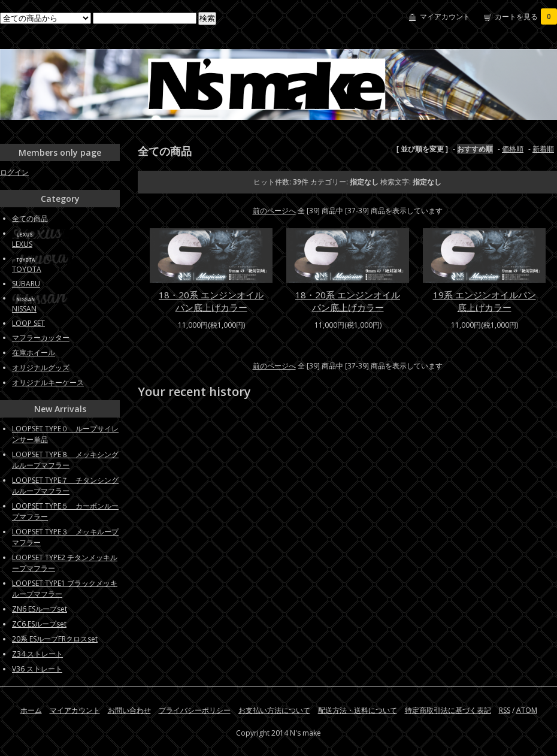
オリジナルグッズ (41, 368)
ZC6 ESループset (39, 624)
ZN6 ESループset (40, 609)
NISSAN (24, 309)
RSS (505, 710)
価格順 (513, 149)
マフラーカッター (41, 338)
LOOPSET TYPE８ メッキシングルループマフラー (65, 460)
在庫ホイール (34, 353)
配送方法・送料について (358, 710)
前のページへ (274, 211)
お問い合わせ (129, 710)
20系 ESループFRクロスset (55, 639)
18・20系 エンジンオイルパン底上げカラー (211, 301)
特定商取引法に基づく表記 (448, 710)
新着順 (543, 149)
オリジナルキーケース (48, 382)
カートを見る (526, 16)
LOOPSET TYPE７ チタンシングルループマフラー (65, 486)
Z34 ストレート (37, 654)
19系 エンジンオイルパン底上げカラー (485, 301)
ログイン (14, 172)
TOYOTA (27, 269)
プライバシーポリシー (195, 710)
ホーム (31, 710)
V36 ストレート (37, 669)
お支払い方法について (274, 710)
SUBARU (26, 284)
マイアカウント (445, 16)
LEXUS (22, 244)
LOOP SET (28, 323)
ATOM (527, 710)
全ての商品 (30, 218)
